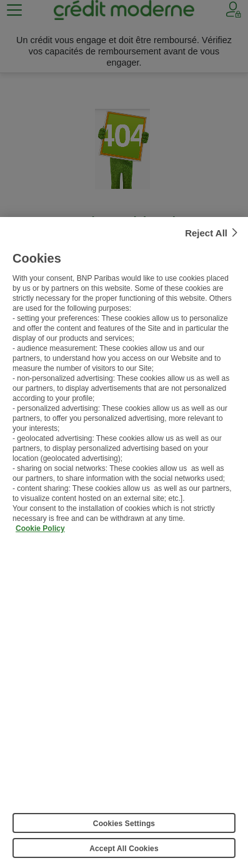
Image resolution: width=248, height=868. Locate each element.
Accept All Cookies (124, 851)
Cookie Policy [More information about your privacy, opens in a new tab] (40, 531)
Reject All (206, 235)
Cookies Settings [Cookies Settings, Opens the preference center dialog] (124, 826)
